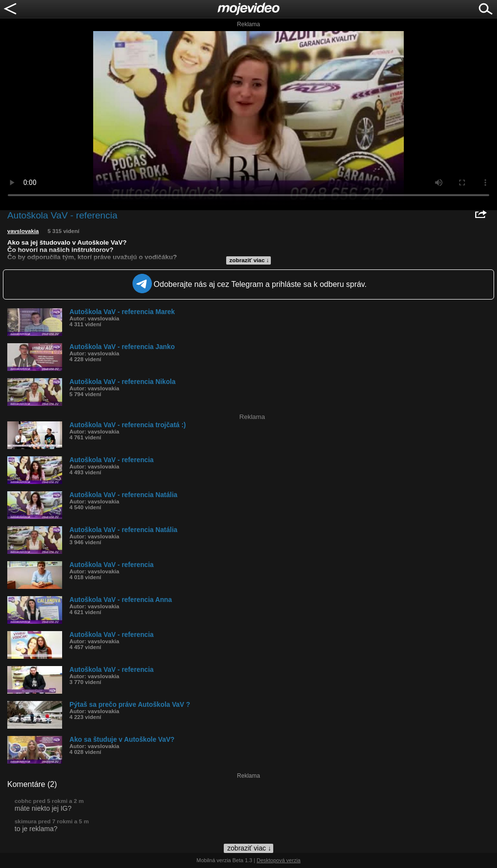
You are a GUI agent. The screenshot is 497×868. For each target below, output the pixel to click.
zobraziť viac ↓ (249, 260)
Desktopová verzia (279, 860)
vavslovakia (23, 231)
